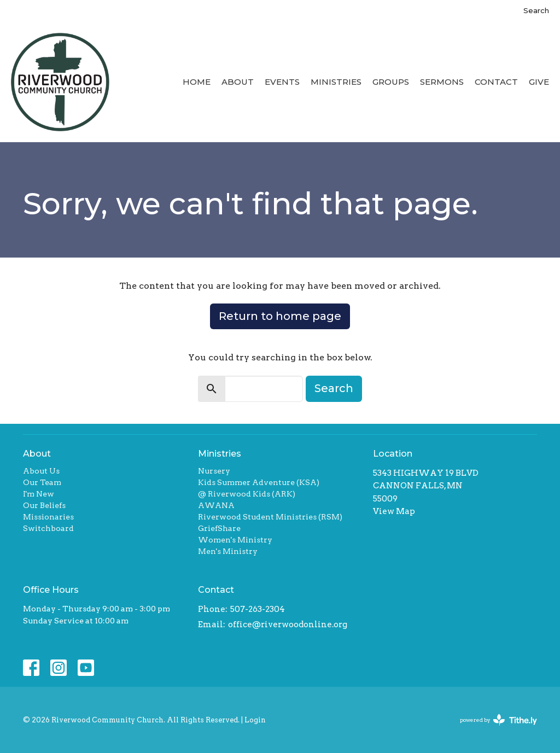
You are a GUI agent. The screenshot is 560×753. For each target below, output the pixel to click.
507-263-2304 (258, 609)
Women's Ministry (235, 540)
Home (197, 82)
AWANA (216, 505)
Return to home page (280, 316)
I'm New (39, 494)
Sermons (442, 82)
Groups (391, 82)
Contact (496, 82)
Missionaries (48, 517)
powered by (498, 720)
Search (536, 10)
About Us (41, 471)
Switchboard (48, 528)
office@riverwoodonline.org (288, 624)
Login (255, 720)
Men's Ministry (228, 551)
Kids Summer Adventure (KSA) (259, 482)
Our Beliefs (44, 505)
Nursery (214, 471)
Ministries (336, 82)
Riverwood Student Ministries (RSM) (270, 517)
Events (282, 82)
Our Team (42, 482)
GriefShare (219, 528)
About (238, 82)
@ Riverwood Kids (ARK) (247, 494)
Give (539, 82)
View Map (394, 511)
